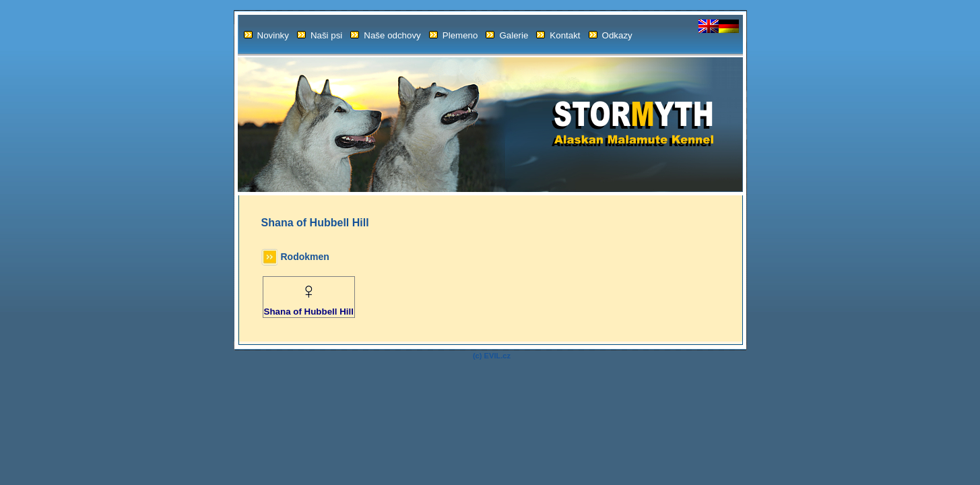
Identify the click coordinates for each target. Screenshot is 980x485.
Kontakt (558, 35)
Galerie (507, 35)
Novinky (266, 35)
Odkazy (611, 35)
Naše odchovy (385, 35)
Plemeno (454, 35)
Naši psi (320, 35)
